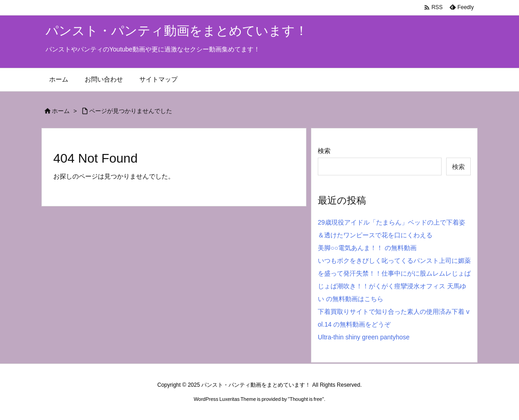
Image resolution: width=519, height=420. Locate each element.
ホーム (61, 111)
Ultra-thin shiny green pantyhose (364, 337)
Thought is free (306, 399)
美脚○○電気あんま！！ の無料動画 (367, 248)
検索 (324, 151)
